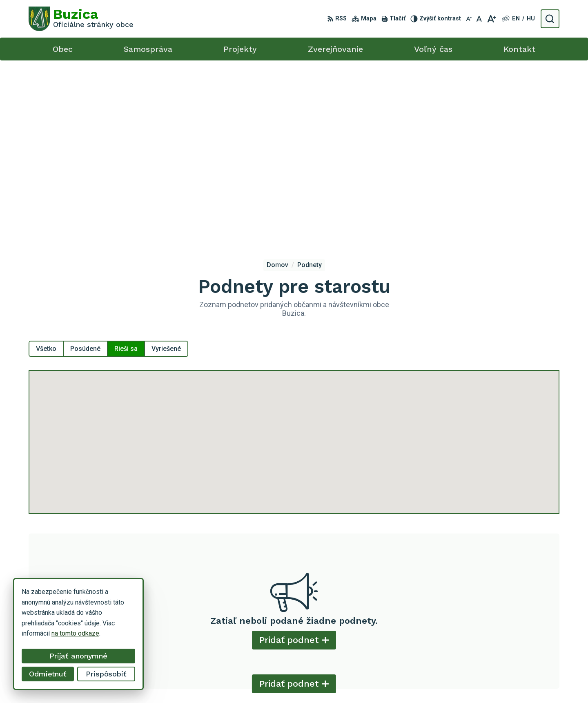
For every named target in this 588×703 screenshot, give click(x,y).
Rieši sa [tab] (126, 169)
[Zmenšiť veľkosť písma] (469, 19)
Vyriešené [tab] (166, 169)
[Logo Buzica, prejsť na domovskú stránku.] (81, 19)
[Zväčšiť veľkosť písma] (491, 19)
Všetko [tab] (46, 169)
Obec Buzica (438, 682)
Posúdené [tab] (85, 169)
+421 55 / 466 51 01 (489, 635)
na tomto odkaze (75, 633)
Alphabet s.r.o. (345, 682)
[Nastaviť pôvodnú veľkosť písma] (479, 19)
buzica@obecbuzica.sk (493, 644)
